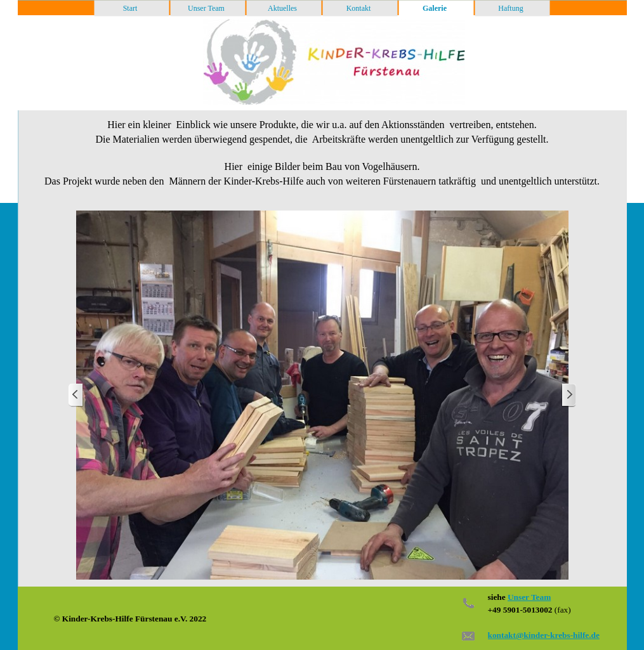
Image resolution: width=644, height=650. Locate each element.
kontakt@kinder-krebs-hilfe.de (544, 635)
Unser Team (529, 597)
